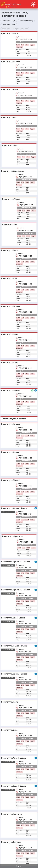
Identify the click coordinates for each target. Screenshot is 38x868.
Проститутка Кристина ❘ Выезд (16, 562)
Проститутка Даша (10, 89)
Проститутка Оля (9, 278)
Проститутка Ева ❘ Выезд (13, 618)
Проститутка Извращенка (13, 171)
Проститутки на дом (9, 21)
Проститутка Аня (9, 117)
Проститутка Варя (9, 730)
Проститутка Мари (10, 334)
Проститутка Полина (11, 306)
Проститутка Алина (10, 452)
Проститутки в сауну (26, 21)
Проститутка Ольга (10, 362)
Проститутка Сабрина (11, 842)
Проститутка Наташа (11, 61)
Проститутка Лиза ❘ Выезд (14, 758)
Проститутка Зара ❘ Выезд (14, 786)
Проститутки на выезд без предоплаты (15, 29)
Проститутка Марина (11, 390)
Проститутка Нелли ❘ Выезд (14, 646)
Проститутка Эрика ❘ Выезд (14, 674)
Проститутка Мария (11, 199)
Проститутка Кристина (12, 536)
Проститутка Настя (10, 33)
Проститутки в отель (9, 25)
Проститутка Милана (11, 480)
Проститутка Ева (10, 225)
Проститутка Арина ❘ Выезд (14, 508)
